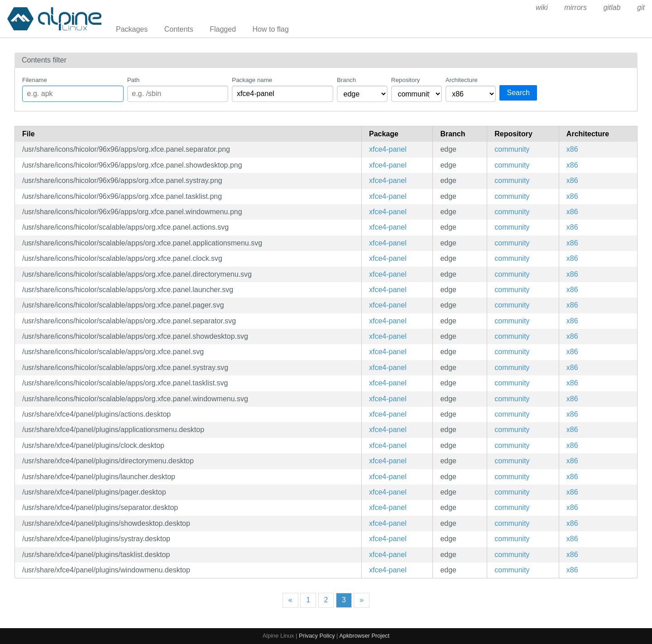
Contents (179, 29)
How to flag (271, 29)
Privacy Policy (317, 636)
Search (518, 93)
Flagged (223, 29)
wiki (542, 7)
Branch (346, 80)
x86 (572, 149)
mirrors (575, 7)
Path (133, 80)
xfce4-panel (388, 149)
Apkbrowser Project (364, 636)
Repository (406, 80)
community (512, 149)
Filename (35, 80)
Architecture (462, 80)
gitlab (612, 7)
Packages (132, 29)
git (641, 7)
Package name (252, 80)
